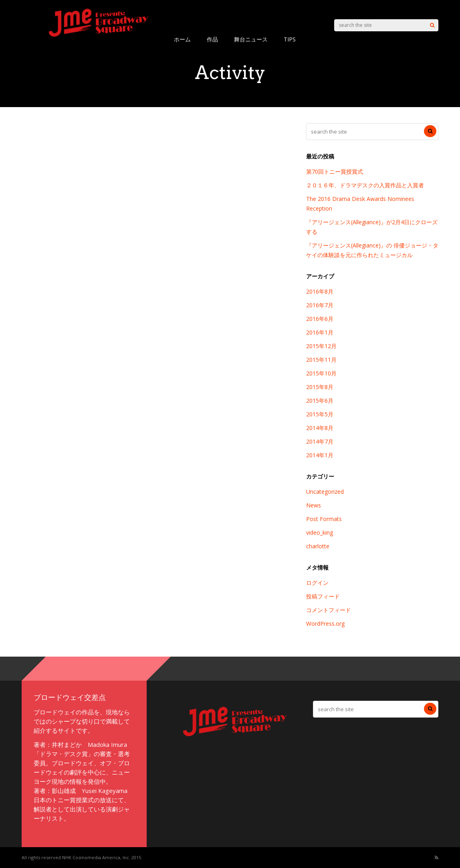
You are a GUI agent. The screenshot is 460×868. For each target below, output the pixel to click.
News (314, 505)
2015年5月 (320, 414)
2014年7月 (320, 441)
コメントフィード (329, 610)
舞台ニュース (251, 39)
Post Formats (324, 519)
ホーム (182, 39)
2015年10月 (321, 373)
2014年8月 (320, 428)
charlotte (318, 546)
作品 (212, 39)
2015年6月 (320, 401)
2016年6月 (320, 319)
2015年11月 (321, 360)
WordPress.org (325, 624)
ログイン (317, 583)
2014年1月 (320, 455)
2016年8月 (320, 291)
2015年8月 (320, 387)
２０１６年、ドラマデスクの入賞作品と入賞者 (365, 185)
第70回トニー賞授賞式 (335, 171)
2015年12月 (321, 346)
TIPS (290, 39)
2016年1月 (320, 332)
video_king (320, 532)
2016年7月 (320, 305)
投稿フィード (323, 596)
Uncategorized (325, 492)
